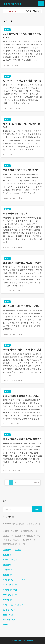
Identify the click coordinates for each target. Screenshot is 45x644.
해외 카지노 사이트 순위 (13, 605)
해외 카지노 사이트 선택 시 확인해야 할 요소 (21, 125)
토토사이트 (8, 554)
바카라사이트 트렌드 (12, 549)
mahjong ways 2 (10, 620)
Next (36, 482)
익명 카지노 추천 (10, 559)
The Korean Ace (12, 4)
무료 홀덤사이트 (10, 594)
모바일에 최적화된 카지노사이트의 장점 (22, 349)
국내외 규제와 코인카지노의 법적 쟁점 (21, 170)
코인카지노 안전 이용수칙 (15, 213)
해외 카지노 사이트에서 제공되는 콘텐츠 (22, 263)
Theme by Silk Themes (22, 641)
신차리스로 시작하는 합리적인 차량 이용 (22, 80)
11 (26, 482)
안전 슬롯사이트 (10, 584)
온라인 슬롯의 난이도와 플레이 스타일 (21, 306)
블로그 (7, 30)
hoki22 (6, 625)
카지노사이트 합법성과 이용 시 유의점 (21, 396)
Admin (16, 65)
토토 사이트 (8, 615)
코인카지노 (8, 564)
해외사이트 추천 (10, 590)
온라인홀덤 (8, 569)
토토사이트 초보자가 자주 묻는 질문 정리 (22, 439)
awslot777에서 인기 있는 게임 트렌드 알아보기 (22, 36)
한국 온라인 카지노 (11, 610)
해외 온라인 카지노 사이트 (14, 580)
